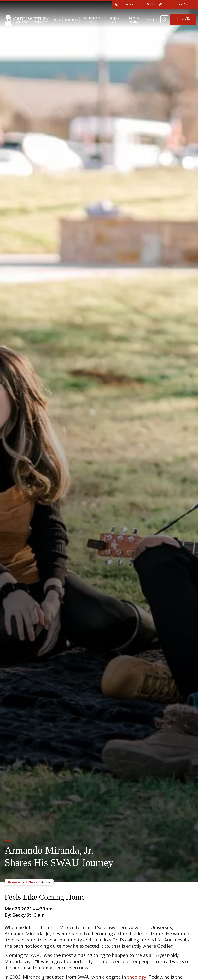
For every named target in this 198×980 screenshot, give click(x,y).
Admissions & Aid (92, 20)
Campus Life (114, 20)
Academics (71, 20)
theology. (137, 977)
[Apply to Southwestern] (183, 19)
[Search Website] (164, 19)
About (57, 20)
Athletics (152, 20)
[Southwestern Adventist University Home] (27, 19)
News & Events (134, 20)
